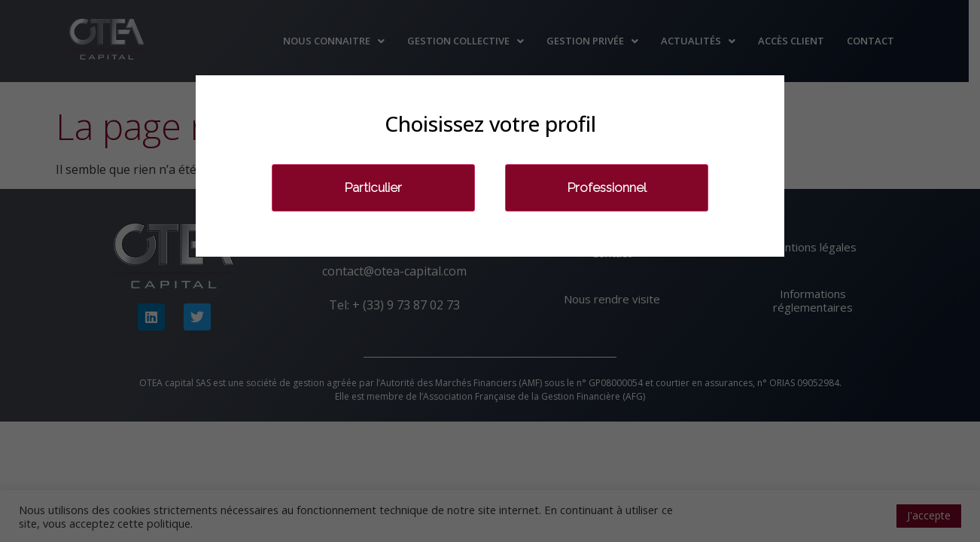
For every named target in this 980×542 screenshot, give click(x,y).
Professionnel (607, 187)
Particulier (373, 187)
